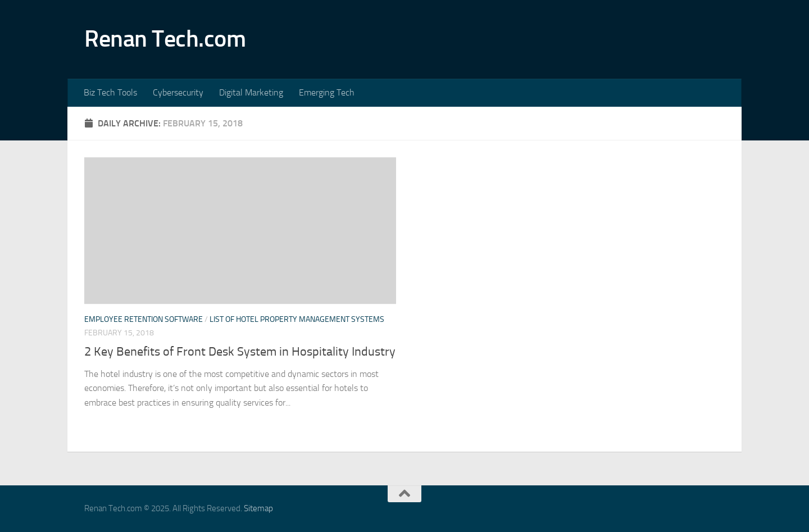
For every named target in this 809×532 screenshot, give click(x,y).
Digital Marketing (251, 92)
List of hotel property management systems (297, 319)
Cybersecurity (178, 92)
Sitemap (258, 508)
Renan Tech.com (165, 39)
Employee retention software (144, 319)
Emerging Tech (327, 92)
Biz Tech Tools (110, 92)
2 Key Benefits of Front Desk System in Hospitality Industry (240, 352)
